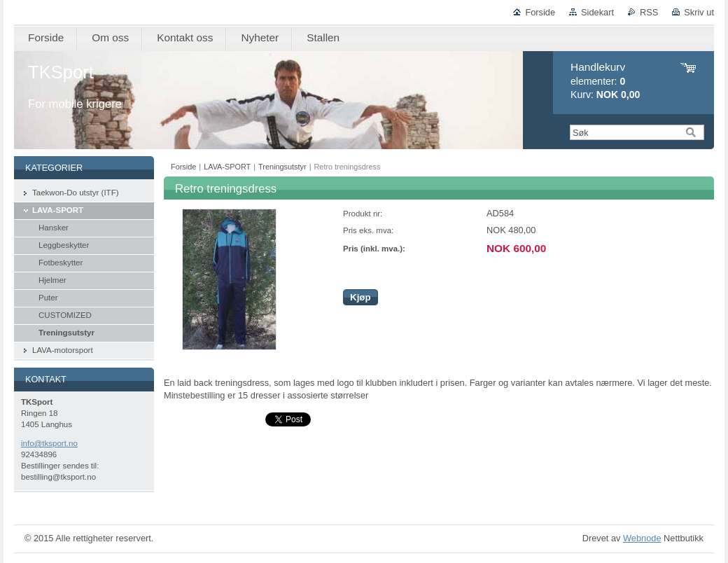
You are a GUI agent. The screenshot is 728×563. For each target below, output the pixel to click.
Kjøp (360, 297)
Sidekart (597, 12)
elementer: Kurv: (605, 81)
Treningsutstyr (282, 167)
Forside (540, 12)
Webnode (642, 538)
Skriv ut (699, 12)
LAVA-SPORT (227, 167)
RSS (649, 12)
